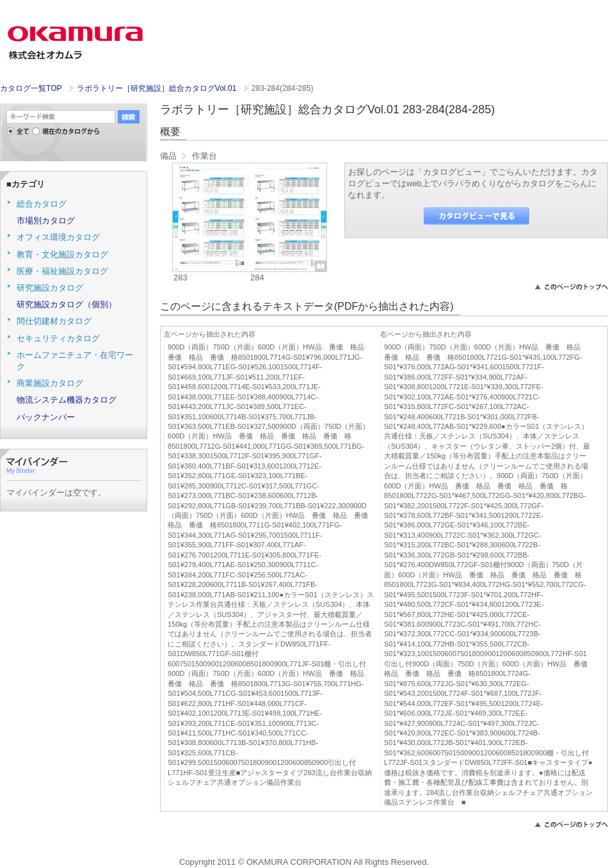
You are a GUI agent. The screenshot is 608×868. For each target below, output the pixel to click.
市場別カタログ (46, 221)
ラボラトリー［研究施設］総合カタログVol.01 (158, 88)
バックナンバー (46, 417)
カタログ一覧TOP (31, 88)
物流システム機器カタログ (67, 400)
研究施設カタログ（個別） (67, 304)
